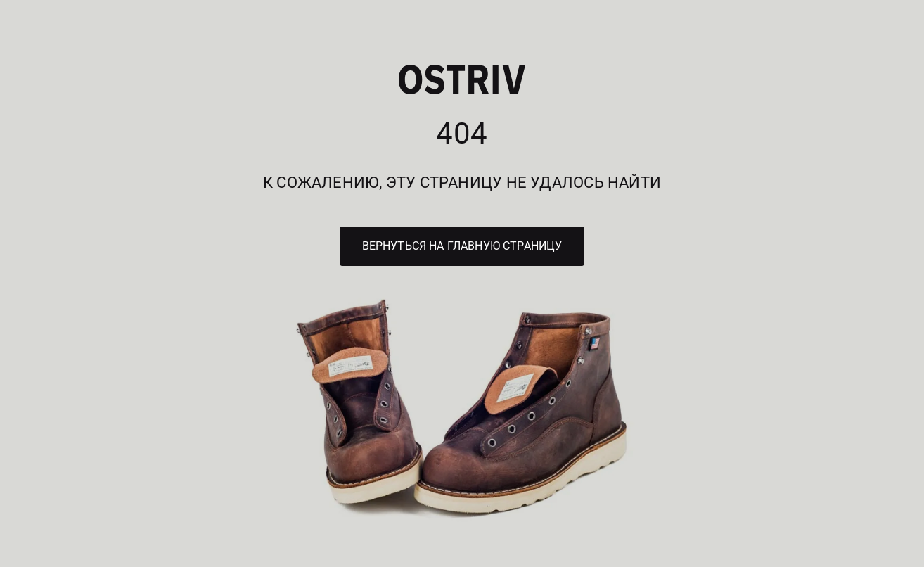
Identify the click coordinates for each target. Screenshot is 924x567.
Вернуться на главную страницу (462, 246)
